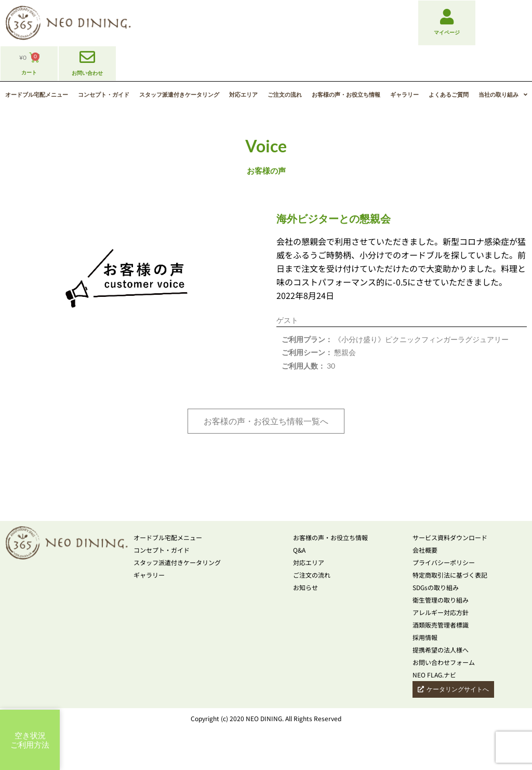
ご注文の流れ (285, 94)
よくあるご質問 (449, 94)
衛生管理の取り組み (441, 600)
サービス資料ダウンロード (450, 537)
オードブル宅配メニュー (37, 94)
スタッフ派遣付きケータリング (179, 94)
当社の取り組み (503, 95)
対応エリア (243, 94)
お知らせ (305, 587)
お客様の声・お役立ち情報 (346, 94)
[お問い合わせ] (87, 57)
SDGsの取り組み (436, 587)
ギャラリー (404, 94)
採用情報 (425, 637)
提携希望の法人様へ (441, 650)
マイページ (447, 32)
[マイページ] (447, 17)
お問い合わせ (87, 73)
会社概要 (425, 550)
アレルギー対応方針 (441, 612)
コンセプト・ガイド (104, 94)
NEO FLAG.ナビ (434, 675)
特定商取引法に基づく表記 (450, 575)
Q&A (299, 550)
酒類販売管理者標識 (441, 625)
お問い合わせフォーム (444, 662)
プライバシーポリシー (444, 562)
